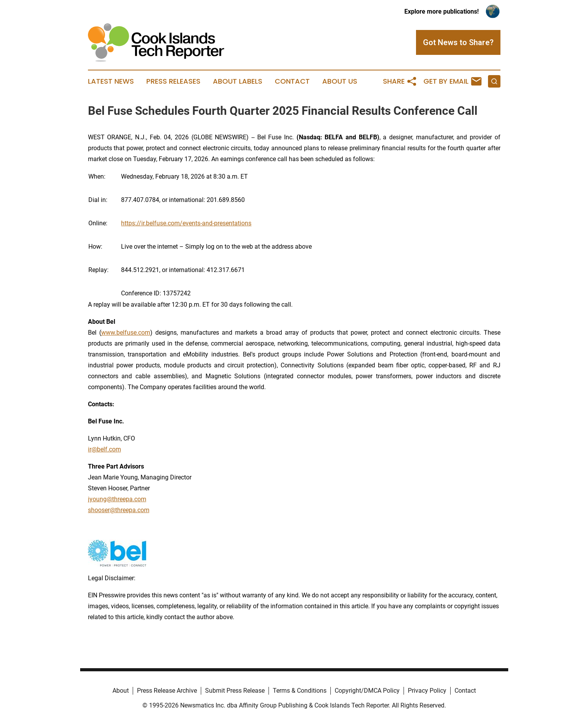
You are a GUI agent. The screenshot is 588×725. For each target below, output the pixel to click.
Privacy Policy (427, 691)
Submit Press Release (235, 691)
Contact (292, 81)
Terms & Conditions (300, 691)
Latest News (111, 81)
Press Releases (173, 81)
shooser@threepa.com (119, 510)
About (121, 691)
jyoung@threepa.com (117, 499)
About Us (340, 81)
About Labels (238, 81)
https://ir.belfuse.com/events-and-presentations (186, 223)
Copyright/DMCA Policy (367, 691)
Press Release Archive (167, 691)
